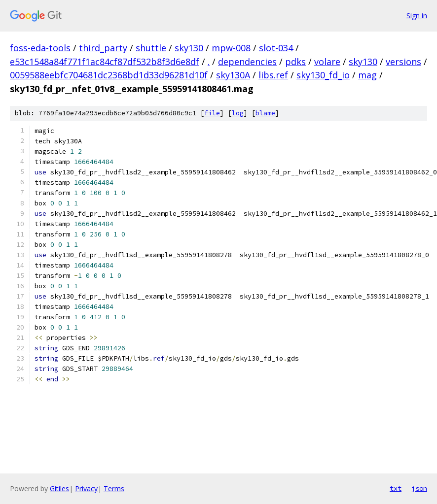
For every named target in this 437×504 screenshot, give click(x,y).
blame (265, 113)
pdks (295, 62)
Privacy (86, 488)
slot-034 (276, 48)
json (419, 488)
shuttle (151, 48)
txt (396, 488)
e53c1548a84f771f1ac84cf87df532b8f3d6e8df (105, 62)
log (238, 113)
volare (327, 62)
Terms (114, 488)
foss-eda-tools (40, 48)
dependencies (247, 62)
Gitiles (59, 488)
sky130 (189, 48)
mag (367, 75)
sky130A (233, 75)
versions (403, 62)
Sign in (417, 16)
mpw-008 (231, 48)
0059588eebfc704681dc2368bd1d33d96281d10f (109, 75)
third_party (103, 48)
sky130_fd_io (323, 75)
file (212, 113)
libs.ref (273, 75)
